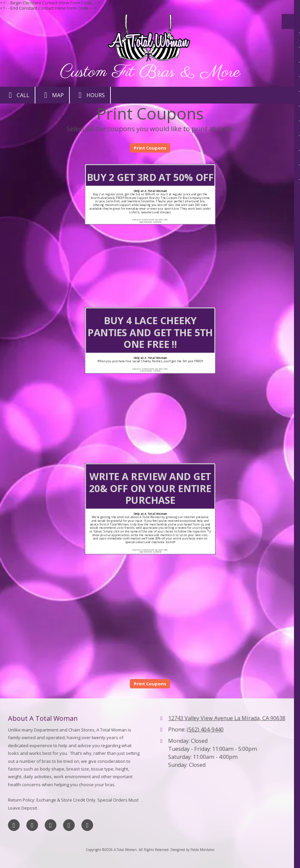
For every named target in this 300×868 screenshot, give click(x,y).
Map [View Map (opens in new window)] (52, 95)
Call (17, 95)
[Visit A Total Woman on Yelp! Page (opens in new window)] (69, 825)
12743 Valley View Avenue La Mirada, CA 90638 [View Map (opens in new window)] (227, 718)
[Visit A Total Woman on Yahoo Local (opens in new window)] (87, 825)
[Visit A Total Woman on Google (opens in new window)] (51, 825)
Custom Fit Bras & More (150, 72)
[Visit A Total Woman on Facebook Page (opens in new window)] (14, 825)
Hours (90, 95)
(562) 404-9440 (205, 729)
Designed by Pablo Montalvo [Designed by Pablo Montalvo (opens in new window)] (192, 850)
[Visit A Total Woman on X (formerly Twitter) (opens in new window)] (32, 825)
